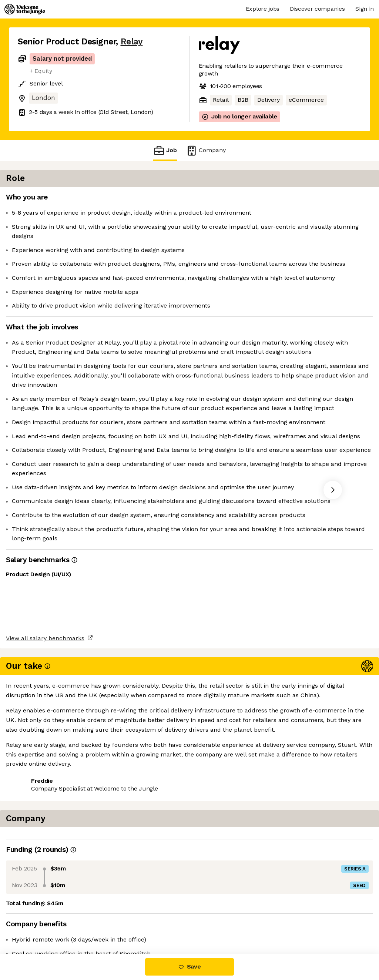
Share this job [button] (38, 922)
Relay (132, 42)
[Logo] (25, 9)
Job (165, 150)
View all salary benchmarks (54, 894)
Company (206, 150)
